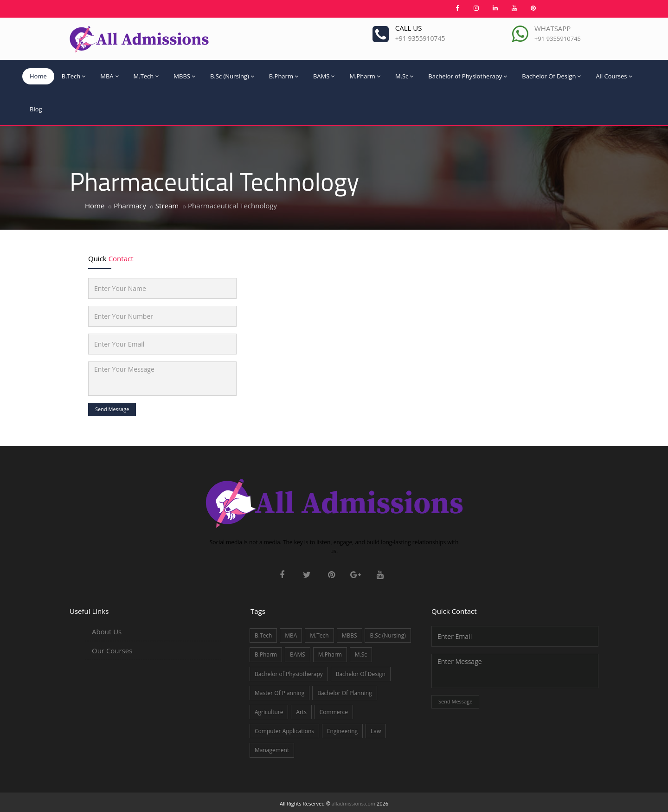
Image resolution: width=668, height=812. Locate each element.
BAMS (324, 76)
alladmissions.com (353, 803)
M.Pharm (365, 76)
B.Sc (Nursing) (232, 76)
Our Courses (112, 651)
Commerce (334, 712)
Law (376, 731)
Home (38, 76)
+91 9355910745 (420, 38)
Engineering (342, 731)
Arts (301, 712)
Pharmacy (130, 206)
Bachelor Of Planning (345, 693)
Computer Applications (284, 731)
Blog (36, 109)
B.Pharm (284, 76)
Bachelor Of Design (551, 76)
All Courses (614, 76)
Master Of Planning (279, 693)
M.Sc (404, 76)
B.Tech (74, 76)
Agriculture (269, 712)
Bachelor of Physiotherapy (468, 76)
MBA (109, 76)
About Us (107, 632)
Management (272, 750)
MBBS (184, 76)
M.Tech (146, 76)
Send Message (112, 409)
